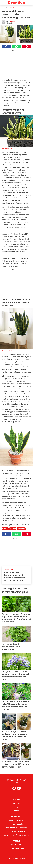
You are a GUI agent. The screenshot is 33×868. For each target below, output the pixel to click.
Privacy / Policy (17, 845)
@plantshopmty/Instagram (9, 148)
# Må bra (21, 529)
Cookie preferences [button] (17, 848)
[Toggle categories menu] (3, 3)
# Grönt (13, 529)
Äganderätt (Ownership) (17, 831)
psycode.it (17, 811)
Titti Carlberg (12, 21)
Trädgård (11, 8)
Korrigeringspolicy (17, 824)
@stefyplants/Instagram (8, 350)
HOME (3, 8)
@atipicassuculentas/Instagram (10, 467)
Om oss (16, 803)
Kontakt (17, 807)
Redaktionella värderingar (17, 828)
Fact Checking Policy (16, 820)
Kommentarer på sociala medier (16, 835)
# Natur (5, 529)
